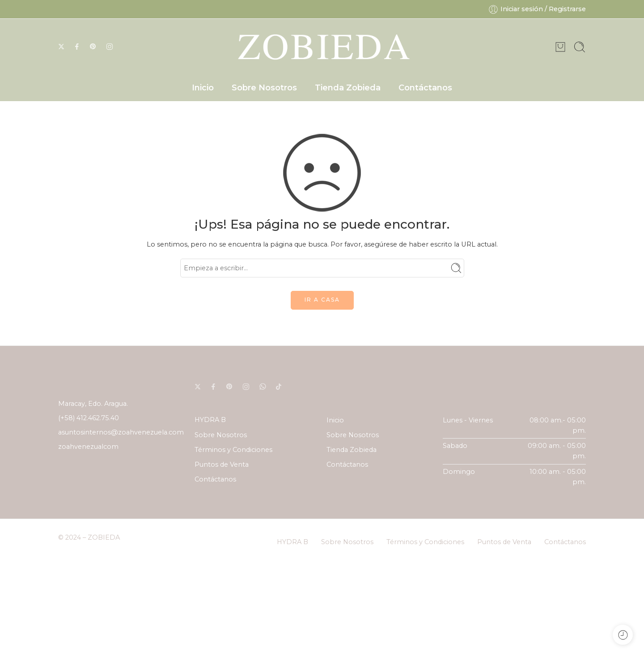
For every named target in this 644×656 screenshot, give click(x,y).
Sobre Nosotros (264, 88)
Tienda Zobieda (348, 88)
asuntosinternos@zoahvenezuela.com (121, 432)
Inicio (203, 88)
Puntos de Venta (222, 464)
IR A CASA (322, 300)
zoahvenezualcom (88, 447)
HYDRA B (210, 420)
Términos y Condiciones (233, 450)
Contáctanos (425, 88)
